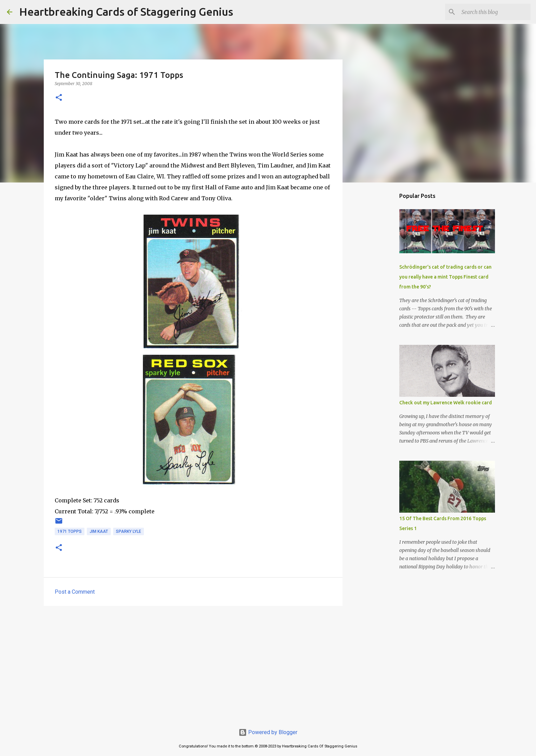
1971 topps (70, 531)
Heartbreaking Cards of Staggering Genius (126, 12)
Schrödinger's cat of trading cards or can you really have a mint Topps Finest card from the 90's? (445, 277)
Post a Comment (75, 592)
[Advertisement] (193, 664)
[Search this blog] (495, 12)
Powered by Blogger (268, 732)
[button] (59, 98)
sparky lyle (129, 531)
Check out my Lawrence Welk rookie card (446, 403)
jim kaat (99, 531)
